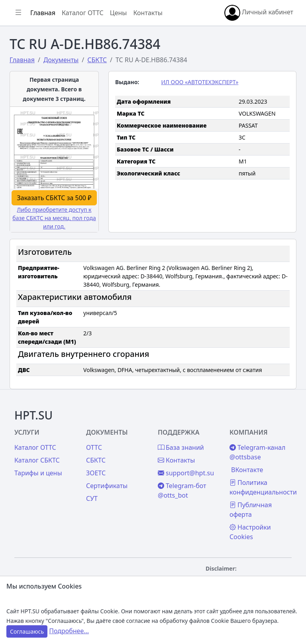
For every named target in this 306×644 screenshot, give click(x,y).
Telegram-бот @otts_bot (182, 490)
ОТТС (94, 447)
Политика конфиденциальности (263, 487)
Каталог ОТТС (83, 13)
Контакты (148, 13)
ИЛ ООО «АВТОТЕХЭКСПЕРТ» (200, 82)
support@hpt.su (186, 473)
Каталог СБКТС (37, 460)
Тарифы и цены (38, 473)
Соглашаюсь (27, 631)
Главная (43, 13)
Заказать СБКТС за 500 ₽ (54, 198)
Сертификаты (107, 486)
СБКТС (96, 460)
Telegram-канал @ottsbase (257, 452)
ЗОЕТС (96, 473)
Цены (119, 13)
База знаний (181, 447)
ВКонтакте (247, 470)
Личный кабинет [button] (259, 13)
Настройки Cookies (250, 532)
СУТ (92, 498)
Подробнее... (69, 631)
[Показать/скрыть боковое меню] (18, 13)
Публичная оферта (251, 510)
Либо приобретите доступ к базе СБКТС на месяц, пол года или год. (54, 218)
